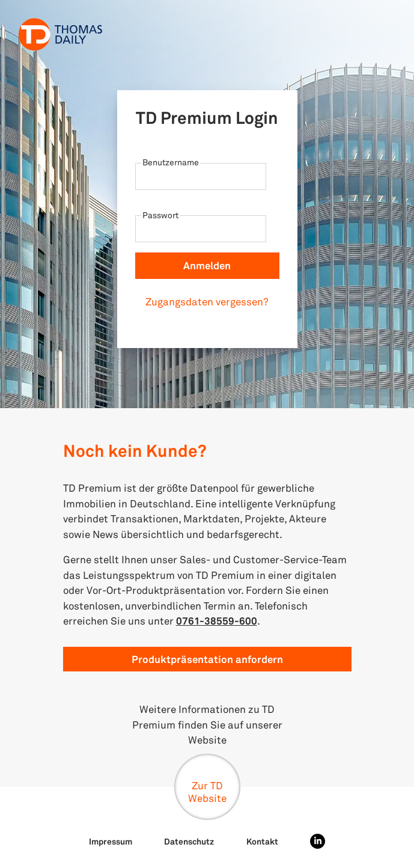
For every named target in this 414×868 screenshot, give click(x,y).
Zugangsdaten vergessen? (207, 301)
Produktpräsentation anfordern (207, 659)
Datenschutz (189, 841)
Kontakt (262, 841)
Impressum (111, 841)
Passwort (160, 215)
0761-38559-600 (217, 621)
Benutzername (171, 162)
